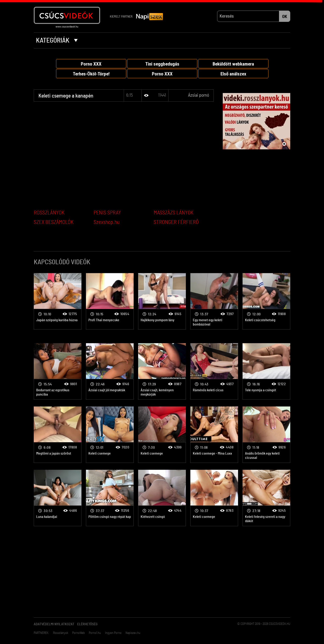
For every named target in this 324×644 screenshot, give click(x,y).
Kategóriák (57, 41)
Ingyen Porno (113, 633)
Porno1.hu (95, 633)
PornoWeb (79, 633)
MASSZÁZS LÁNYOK (174, 213)
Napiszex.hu (133, 633)
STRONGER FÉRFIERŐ (176, 222)
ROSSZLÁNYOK (49, 213)
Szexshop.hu (107, 222)
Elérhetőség (87, 624)
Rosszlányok (61, 633)
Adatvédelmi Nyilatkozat (54, 624)
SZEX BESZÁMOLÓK (54, 222)
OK (285, 17)
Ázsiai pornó (199, 95)
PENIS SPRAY (107, 213)
